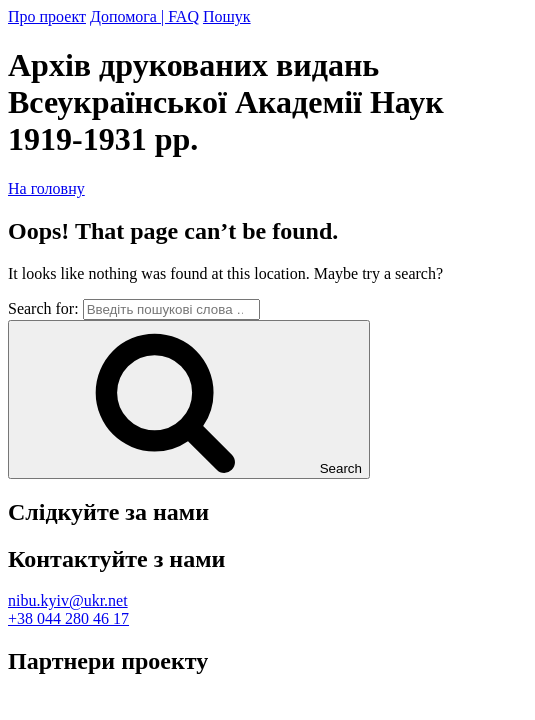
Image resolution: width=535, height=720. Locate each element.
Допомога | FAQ (144, 16)
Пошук (227, 16)
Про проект (47, 16)
